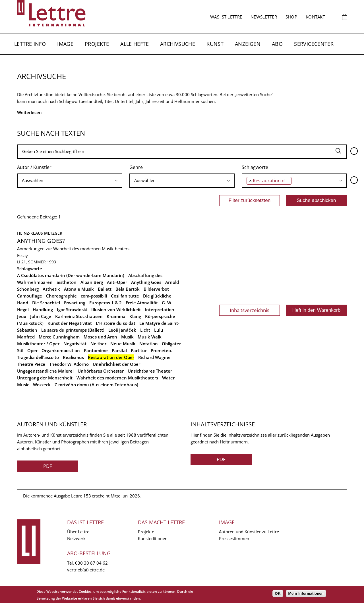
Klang (135, 316)
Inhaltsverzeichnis (250, 310)
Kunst (215, 44)
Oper (32, 350)
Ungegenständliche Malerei (45, 371)
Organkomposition (61, 350)
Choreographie (61, 296)
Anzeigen (248, 44)
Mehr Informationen (306, 593)
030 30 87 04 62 (91, 563)
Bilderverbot (156, 289)
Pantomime (96, 350)
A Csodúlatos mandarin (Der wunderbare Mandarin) (71, 275)
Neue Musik (123, 344)
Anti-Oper (117, 282)
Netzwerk (76, 538)
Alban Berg (92, 282)
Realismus (73, 357)
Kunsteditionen (153, 538)
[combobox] (70, 181)
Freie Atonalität (142, 303)
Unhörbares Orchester (101, 371)
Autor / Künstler (34, 167)
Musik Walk (150, 337)
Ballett (105, 289)
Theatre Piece (31, 364)
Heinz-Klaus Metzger (40, 233)
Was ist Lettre (226, 17)
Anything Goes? (41, 241)
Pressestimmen (234, 538)
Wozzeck (42, 385)
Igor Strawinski (72, 309)
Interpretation (160, 309)
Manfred (26, 337)
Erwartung (75, 303)
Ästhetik (51, 289)
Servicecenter (314, 44)
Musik (127, 337)
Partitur (139, 350)
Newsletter (264, 17)
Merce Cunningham (59, 337)
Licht (145, 330)
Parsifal (119, 350)
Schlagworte (255, 167)
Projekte (97, 44)
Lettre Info (30, 44)
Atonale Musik (79, 289)
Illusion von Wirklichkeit (116, 309)
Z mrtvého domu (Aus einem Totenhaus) (96, 385)
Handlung (43, 309)
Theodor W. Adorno (69, 364)
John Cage (41, 316)
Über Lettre (78, 532)
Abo (277, 44)
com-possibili (94, 296)
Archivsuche (178, 44)
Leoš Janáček (122, 330)
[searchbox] (70, 180)
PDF (48, 466)
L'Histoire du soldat (116, 323)
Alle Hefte (135, 44)
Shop (291, 17)
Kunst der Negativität (70, 323)
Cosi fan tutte (125, 296)
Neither (98, 344)
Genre (136, 167)
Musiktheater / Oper (38, 344)
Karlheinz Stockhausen (79, 316)
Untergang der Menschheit (45, 378)
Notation (149, 344)
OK (278, 593)
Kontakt (315, 17)
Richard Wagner (155, 357)
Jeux (22, 316)
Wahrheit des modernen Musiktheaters (117, 378)
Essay (22, 255)
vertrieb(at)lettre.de (86, 570)
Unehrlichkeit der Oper (116, 364)
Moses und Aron (100, 337)
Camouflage (30, 296)
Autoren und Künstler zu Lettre (249, 532)
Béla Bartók (128, 289)
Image (65, 44)
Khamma (116, 316)
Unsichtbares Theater (150, 371)
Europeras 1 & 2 (106, 303)
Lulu (159, 330)
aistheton (67, 282)
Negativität (75, 344)
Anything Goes (146, 282)
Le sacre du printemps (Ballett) (73, 330)
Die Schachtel (46, 303)
